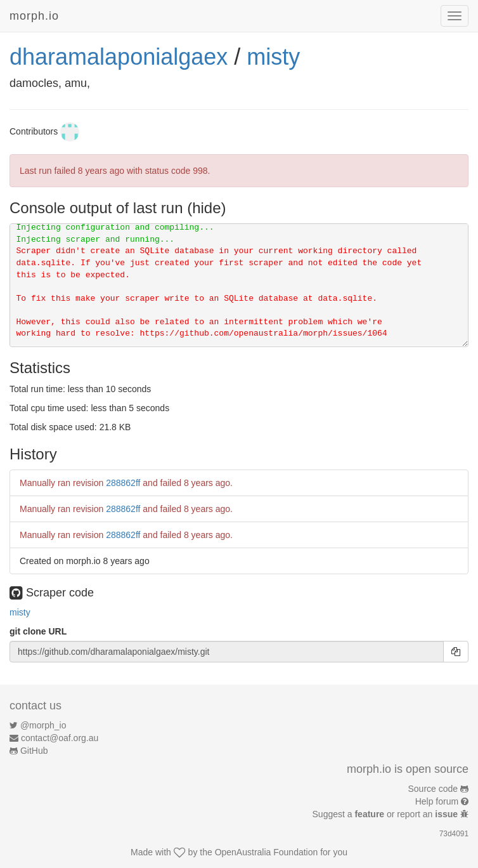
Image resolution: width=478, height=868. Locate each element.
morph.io (34, 16)
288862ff (123, 483)
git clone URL (38, 631)
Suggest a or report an (386, 814)
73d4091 (454, 834)
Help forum (437, 801)
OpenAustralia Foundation (267, 852)
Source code (433, 789)
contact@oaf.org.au (60, 738)
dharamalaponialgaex (119, 57)
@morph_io (43, 725)
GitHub (34, 751)
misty (273, 57)
